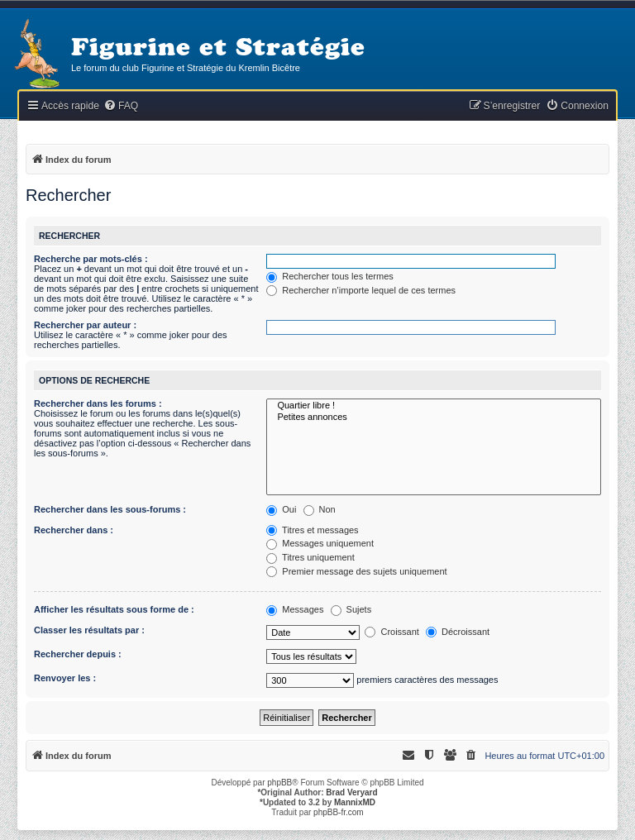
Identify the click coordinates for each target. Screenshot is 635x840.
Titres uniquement (310, 557)
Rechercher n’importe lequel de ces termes (361, 290)
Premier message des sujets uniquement (356, 571)
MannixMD (355, 802)
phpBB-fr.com (339, 812)
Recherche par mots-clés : (91, 259)
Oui (281, 509)
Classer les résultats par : (89, 630)
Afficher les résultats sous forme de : (114, 609)
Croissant (392, 632)
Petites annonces (434, 418)
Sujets (351, 609)
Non (320, 509)
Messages (295, 609)
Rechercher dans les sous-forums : (110, 509)
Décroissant (458, 632)
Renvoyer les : (65, 678)
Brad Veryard (351, 792)
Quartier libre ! (434, 406)
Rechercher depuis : (78, 654)
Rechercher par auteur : (85, 325)
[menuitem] (121, 106)
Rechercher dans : (74, 530)
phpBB (279, 783)
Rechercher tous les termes (330, 276)
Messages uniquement (320, 543)
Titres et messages (312, 530)
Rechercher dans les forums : (98, 403)
